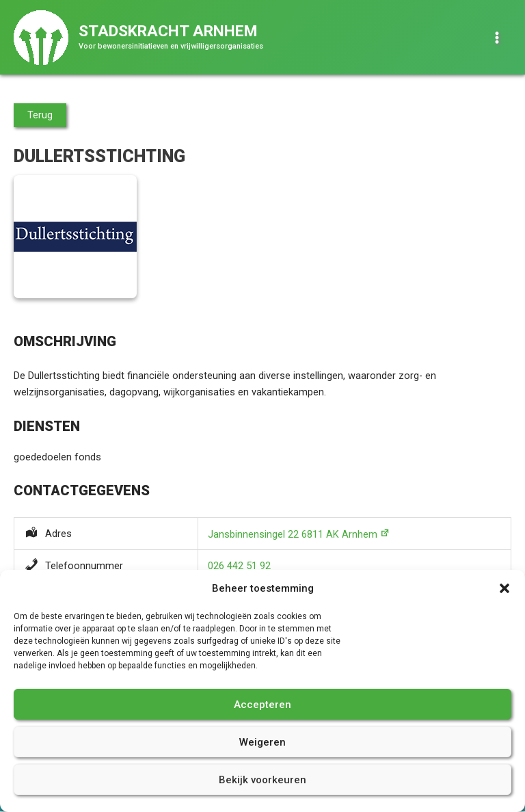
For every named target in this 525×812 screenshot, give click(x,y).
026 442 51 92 (239, 566)
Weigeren (262, 742)
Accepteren (262, 705)
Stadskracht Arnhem (168, 31)
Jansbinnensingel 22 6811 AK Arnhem (293, 534)
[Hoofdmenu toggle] (497, 38)
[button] (504, 588)
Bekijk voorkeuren (262, 780)
